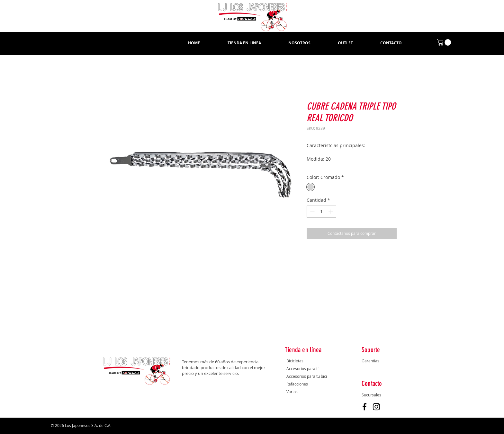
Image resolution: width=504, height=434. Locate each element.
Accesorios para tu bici (307, 376)
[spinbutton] (321, 212)
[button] (244, 43)
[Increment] (331, 212)
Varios (292, 392)
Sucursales (371, 395)
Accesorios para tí (302, 368)
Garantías (370, 361)
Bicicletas (295, 361)
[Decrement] (312, 212)
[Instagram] (376, 407)
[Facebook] (364, 407)
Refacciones (297, 384)
